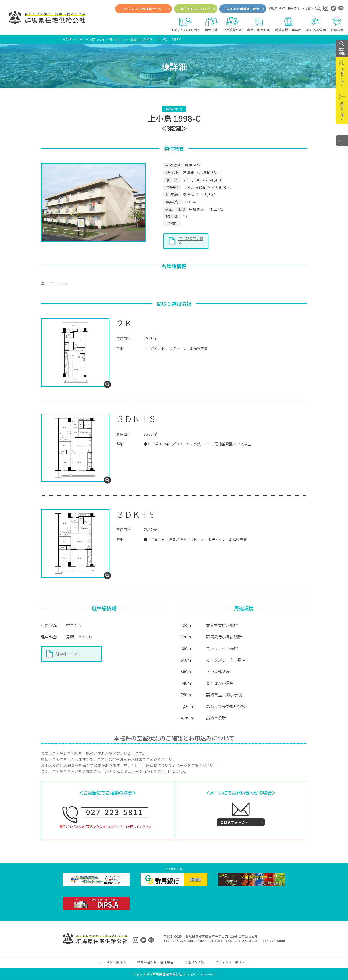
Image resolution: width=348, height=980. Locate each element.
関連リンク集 (194, 962)
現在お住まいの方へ (196, 9)
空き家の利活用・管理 (243, 9)
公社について (277, 8)
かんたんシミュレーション (128, 771)
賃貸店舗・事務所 (288, 25)
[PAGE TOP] (342, 140)
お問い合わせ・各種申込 (155, 962)
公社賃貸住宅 (233, 25)
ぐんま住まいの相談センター (143, 9)
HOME (67, 39)
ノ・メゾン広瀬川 (113, 962)
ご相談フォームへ (235, 822)
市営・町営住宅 (259, 25)
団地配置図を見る (191, 241)
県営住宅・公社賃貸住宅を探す (131, 39)
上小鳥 (162, 39)
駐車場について (68, 654)
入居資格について (157, 765)
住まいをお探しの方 (185, 25)
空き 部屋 (342, 48)
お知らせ (337, 25)
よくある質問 (316, 25)
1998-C (176, 39)
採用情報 (294, 8)
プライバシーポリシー (232, 962)
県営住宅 (212, 25)
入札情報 (307, 8)
